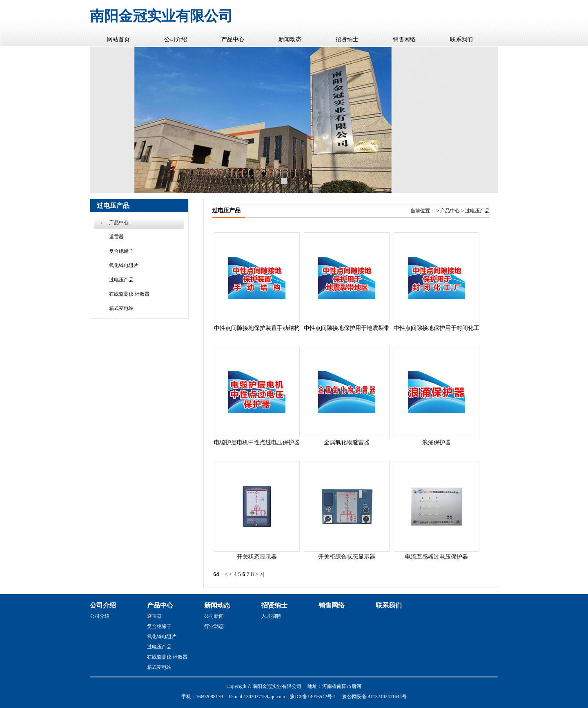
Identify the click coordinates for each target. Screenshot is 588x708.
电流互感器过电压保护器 (437, 557)
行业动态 (214, 626)
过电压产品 (121, 280)
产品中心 (233, 39)
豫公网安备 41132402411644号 (374, 697)
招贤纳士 (347, 39)
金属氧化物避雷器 (347, 442)
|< (226, 574)
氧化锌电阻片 (124, 265)
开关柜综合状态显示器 (347, 557)
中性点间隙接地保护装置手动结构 (257, 328)
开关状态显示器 (257, 557)
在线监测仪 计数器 (129, 294)
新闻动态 (290, 39)
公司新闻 (214, 616)
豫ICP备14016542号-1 (313, 697)
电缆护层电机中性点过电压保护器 (257, 442)
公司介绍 (176, 39)
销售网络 (404, 39)
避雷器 (116, 237)
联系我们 (461, 39)
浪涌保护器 (437, 442)
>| (262, 574)
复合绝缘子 (121, 251)
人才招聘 (271, 616)
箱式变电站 (121, 308)
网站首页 (118, 39)
